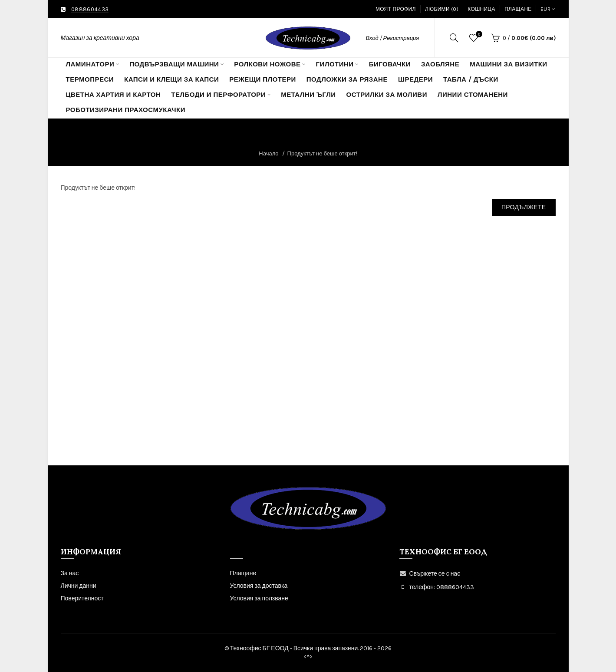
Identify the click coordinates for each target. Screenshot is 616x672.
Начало (268, 153)
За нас (70, 573)
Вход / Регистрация (393, 38)
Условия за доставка (259, 586)
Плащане (518, 9)
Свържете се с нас (435, 574)
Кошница (481, 9)
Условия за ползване (259, 598)
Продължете (524, 207)
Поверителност (82, 598)
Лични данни (79, 586)
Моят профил (396, 9)
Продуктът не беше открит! (322, 153)
